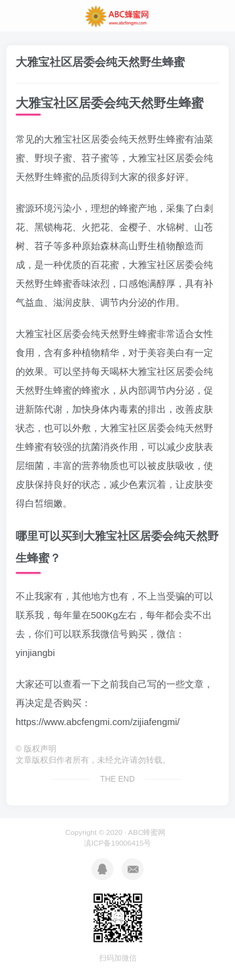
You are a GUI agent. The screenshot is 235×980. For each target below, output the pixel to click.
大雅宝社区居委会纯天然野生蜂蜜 (100, 62)
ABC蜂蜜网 (147, 832)
